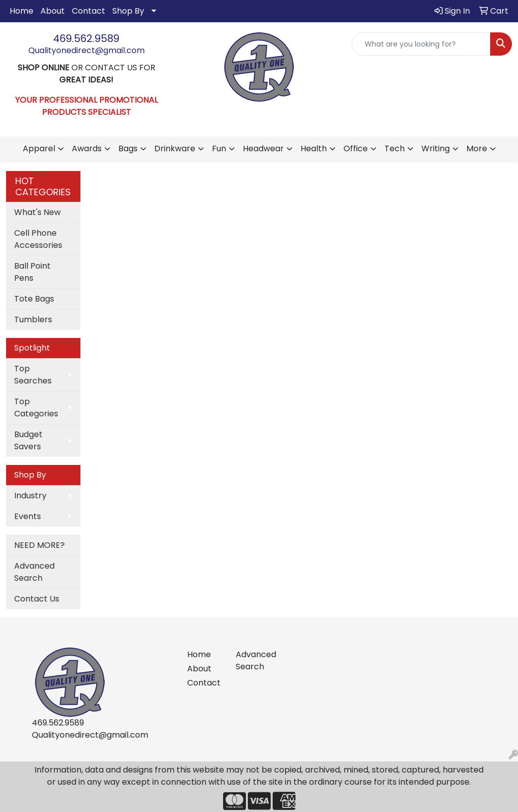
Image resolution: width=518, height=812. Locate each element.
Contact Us (37, 599)
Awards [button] (87, 148)
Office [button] (356, 148)
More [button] (477, 148)
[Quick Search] (421, 44)
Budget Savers (28, 440)
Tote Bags (34, 299)
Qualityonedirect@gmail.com (87, 50)
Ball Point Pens (32, 272)
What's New (37, 212)
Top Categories (36, 408)
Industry (30, 496)
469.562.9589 (86, 38)
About (53, 11)
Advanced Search (34, 572)
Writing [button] (436, 148)
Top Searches (33, 375)
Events (28, 516)
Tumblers (33, 319)
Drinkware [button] (175, 148)
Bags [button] (128, 148)
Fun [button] (219, 148)
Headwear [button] (263, 148)
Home (21, 11)
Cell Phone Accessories (38, 239)
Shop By (128, 11)
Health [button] (314, 148)
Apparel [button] (39, 148)
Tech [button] (395, 148)
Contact (89, 11)
